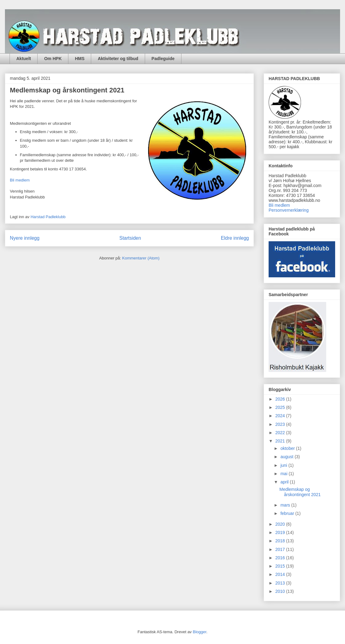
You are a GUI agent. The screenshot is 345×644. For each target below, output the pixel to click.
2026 (281, 399)
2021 (281, 441)
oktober (288, 448)
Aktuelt (24, 59)
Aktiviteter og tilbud (118, 59)
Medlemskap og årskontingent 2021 (67, 90)
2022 (281, 433)
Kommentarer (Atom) (141, 258)
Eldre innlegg (235, 238)
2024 (281, 416)
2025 (281, 407)
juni (284, 465)
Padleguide (163, 59)
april (285, 482)
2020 (281, 524)
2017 (281, 549)
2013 (281, 583)
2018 (281, 541)
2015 (281, 566)
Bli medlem (20, 180)
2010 (281, 591)
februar (288, 513)
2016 (281, 558)
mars (286, 505)
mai (284, 474)
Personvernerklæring (289, 210)
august (287, 457)
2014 (281, 574)
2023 (281, 424)
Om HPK (53, 59)
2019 (281, 532)
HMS (80, 59)
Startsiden (130, 238)
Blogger (200, 632)
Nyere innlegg (25, 238)
